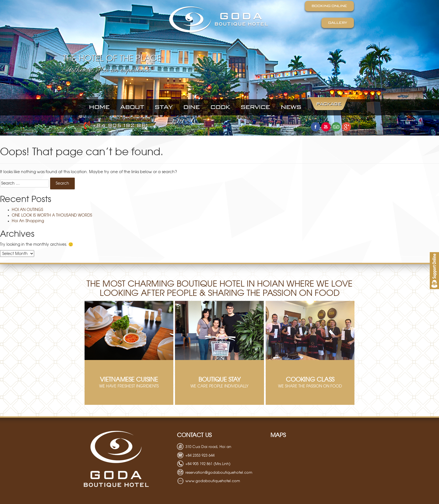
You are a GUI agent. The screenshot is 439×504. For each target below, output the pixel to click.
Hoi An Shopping (28, 221)
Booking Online (329, 6)
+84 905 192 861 (116, 126)
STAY (164, 107)
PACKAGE (329, 104)
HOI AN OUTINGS (27, 210)
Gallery (338, 23)
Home (99, 107)
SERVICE (255, 107)
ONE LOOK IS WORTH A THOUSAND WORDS (52, 215)
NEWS (291, 107)
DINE (192, 107)
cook (220, 107)
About (132, 107)
